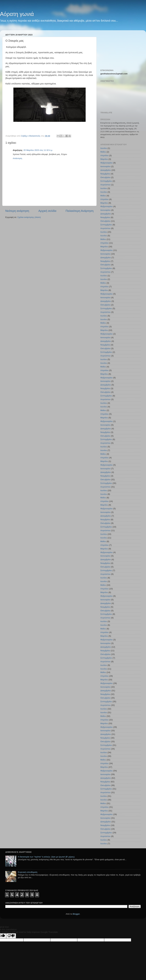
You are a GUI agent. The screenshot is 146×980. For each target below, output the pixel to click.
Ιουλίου (104, 188)
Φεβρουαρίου (107, 163)
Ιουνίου (104, 148)
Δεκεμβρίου (106, 170)
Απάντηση (17, 158)
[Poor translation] (11, 936)
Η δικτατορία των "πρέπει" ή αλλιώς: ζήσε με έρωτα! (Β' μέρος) (46, 857)
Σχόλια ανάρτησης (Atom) (29, 217)
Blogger (76, 914)
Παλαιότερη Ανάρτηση (80, 211)
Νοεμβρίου (105, 174)
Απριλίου (104, 155)
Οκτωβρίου (105, 177)
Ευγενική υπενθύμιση (28, 872)
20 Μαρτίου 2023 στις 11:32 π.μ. (38, 150)
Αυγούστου (105, 185)
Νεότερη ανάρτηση (17, 211)
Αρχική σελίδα (47, 211)
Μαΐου (103, 152)
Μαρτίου (104, 159)
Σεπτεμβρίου (106, 181)
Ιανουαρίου (105, 166)
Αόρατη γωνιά (17, 14)
